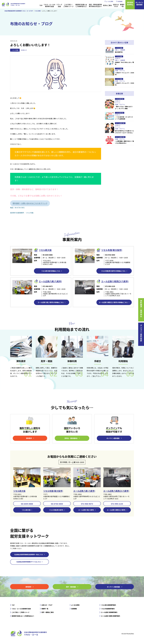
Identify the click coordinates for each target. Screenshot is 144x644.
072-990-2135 (117, 504)
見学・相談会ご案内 (48, 613)
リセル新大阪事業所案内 (110, 606)
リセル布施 (15, 50)
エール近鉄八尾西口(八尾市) (117, 491)
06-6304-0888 (27, 504)
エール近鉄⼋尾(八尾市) (51, 281)
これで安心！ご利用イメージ (68, 5)
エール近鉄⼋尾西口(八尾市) (116, 281)
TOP (41, 5)
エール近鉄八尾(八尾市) (85, 491)
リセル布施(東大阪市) (113, 250)
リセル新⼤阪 (46, 250)
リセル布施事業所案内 (109, 609)
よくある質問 (110, 1)
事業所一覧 (122, 5)
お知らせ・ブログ (48, 606)
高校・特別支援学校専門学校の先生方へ (95, 5)
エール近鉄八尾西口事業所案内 (112, 617)
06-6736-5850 (57, 504)
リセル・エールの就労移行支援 (49, 5)
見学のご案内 (107, 5)
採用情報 (120, 1)
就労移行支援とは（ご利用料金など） (81, 5)
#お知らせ (24, 50)
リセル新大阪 (20, 491)
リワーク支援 (59, 5)
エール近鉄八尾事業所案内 (110, 613)
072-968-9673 (87, 504)
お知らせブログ (116, 5)
